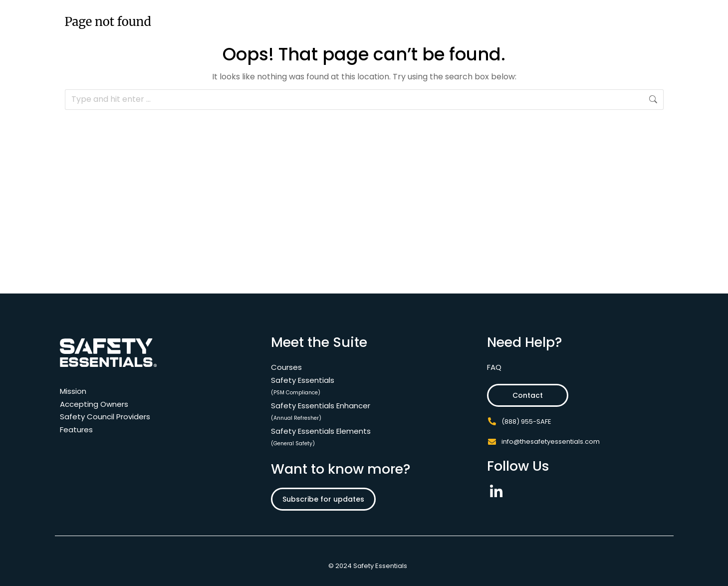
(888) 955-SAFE (526, 422)
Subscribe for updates (323, 499)
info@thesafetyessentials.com (551, 441)
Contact (524, 395)
